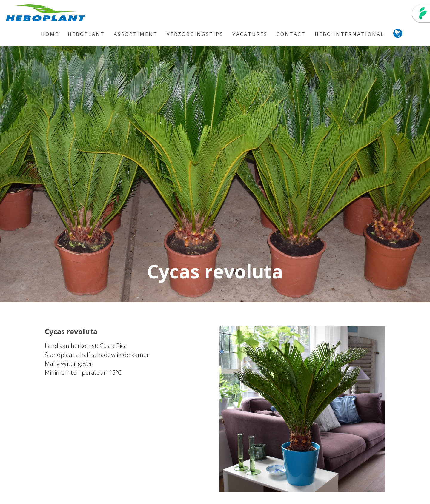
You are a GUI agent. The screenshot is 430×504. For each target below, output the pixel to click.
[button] (398, 35)
